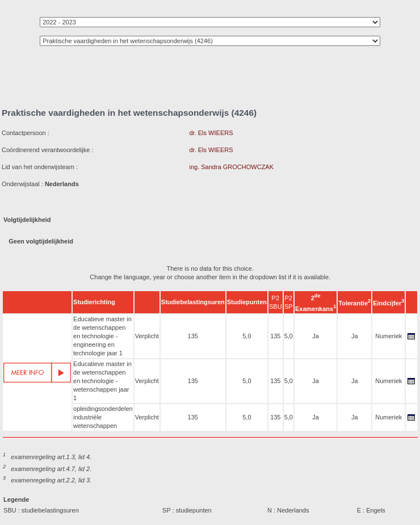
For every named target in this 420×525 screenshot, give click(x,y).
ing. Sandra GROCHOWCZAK (231, 167)
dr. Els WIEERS (211, 133)
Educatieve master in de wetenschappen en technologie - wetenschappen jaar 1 (102, 381)
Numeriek (388, 336)
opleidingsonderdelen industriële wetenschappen (103, 417)
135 (193, 336)
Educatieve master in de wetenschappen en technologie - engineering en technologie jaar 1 (102, 336)
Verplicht (147, 336)
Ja (316, 336)
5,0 (247, 336)
